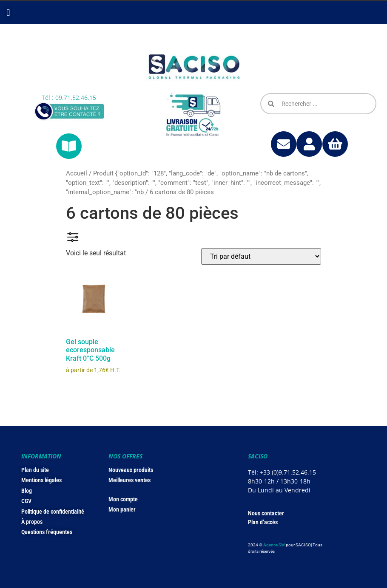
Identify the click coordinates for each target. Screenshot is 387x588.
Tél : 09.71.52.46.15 (69, 98)
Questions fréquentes (47, 532)
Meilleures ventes (129, 480)
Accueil (77, 173)
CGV (26, 501)
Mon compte (123, 499)
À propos (32, 522)
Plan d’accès (263, 522)
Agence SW (274, 545)
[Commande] (261, 256)
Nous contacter (266, 513)
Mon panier (122, 509)
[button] (8, 13)
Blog (27, 491)
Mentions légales (41, 480)
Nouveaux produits (131, 470)
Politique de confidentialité (53, 512)
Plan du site (35, 470)
